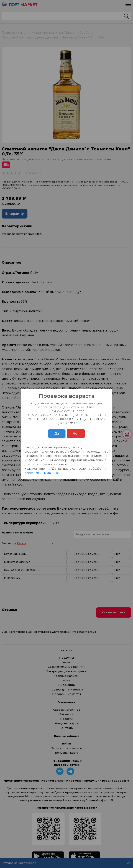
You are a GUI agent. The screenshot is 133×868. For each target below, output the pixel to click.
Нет (76, 433)
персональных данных (41, 473)
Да (57, 433)
